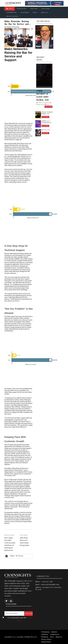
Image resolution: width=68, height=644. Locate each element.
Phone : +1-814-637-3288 (44, 582)
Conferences (12, 12)
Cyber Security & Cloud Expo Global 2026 (42, 96)
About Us (44, 12)
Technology (22, 9)
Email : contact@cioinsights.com (47, 584)
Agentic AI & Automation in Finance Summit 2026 (47, 122)
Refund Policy (46, 642)
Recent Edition (12, 16)
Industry (34, 9)
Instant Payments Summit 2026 (47, 113)
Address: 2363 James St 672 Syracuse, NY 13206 (48, 588)
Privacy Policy (46, 639)
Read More (48, 107)
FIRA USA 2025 (46, 130)
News (35, 12)
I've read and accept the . (19, 619)
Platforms (25, 12)
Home (10, 9)
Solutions (46, 9)
